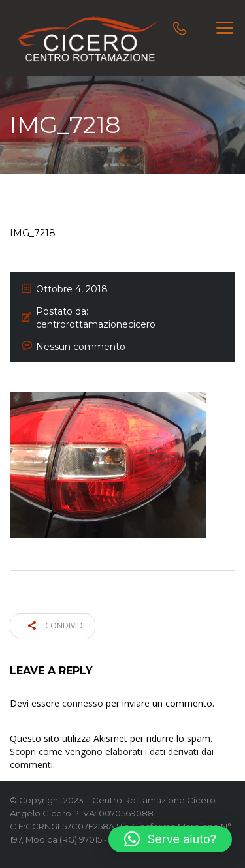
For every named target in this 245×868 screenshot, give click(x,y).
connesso (83, 703)
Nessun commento (81, 347)
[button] (170, 839)
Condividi (57, 626)
